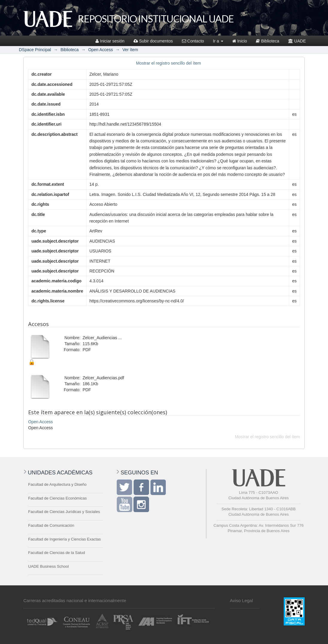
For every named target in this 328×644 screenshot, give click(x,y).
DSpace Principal (35, 50)
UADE (297, 41)
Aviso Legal (241, 600)
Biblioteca (268, 41)
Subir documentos (153, 41)
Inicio (240, 41)
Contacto (193, 41)
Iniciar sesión (110, 41)
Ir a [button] (218, 41)
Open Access (101, 50)
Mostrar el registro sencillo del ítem (168, 63)
